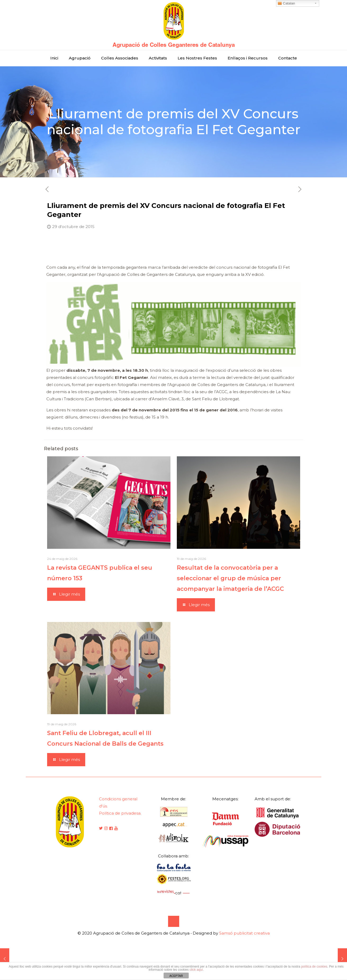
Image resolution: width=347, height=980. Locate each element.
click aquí (196, 970)
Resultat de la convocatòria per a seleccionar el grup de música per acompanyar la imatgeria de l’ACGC (230, 578)
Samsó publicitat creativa (244, 933)
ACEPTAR (176, 976)
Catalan (286, 3)
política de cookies (314, 967)
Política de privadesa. (120, 813)
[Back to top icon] (174, 921)
